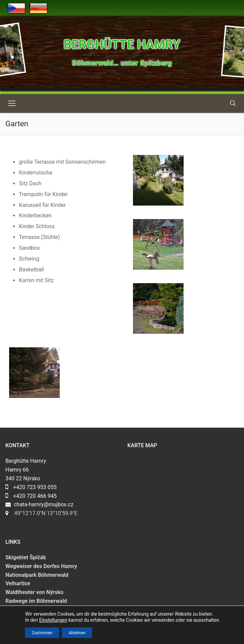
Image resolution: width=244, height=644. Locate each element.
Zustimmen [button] (42, 633)
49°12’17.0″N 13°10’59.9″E (46, 513)
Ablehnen (77, 633)
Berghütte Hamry (122, 45)
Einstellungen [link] (53, 620)
